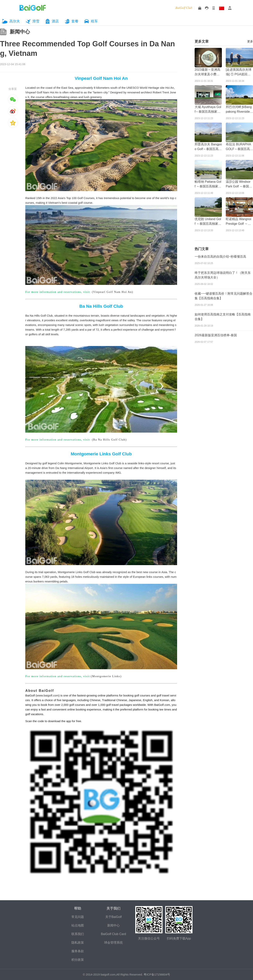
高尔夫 (15, 21)
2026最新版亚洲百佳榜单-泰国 (216, 335)
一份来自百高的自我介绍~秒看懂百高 (220, 257)
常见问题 (78, 917)
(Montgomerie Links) (106, 676)
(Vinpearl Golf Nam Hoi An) (112, 292)
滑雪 (36, 21)
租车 (94, 21)
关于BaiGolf (113, 917)
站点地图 (78, 925)
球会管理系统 (113, 943)
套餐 (75, 21)
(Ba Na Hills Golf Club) (109, 440)
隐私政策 (78, 943)
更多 (250, 41)
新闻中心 (20, 32)
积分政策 (78, 960)
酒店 (55, 21)
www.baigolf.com (48, 695)
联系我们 (78, 934)
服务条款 (78, 951)
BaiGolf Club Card (113, 934)
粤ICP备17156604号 (157, 974)
